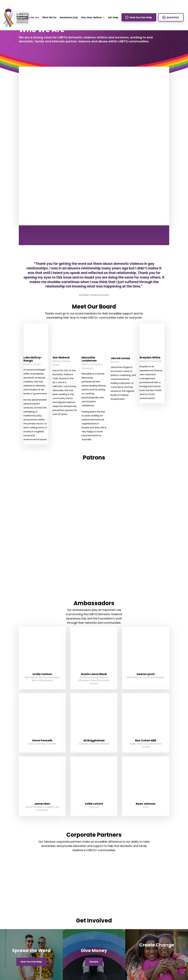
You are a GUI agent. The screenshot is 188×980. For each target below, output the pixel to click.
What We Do (49, 18)
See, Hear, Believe (91, 18)
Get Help (113, 18)
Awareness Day (69, 18)
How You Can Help (141, 17)
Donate (94, 962)
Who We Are (32, 18)
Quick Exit (173, 17)
